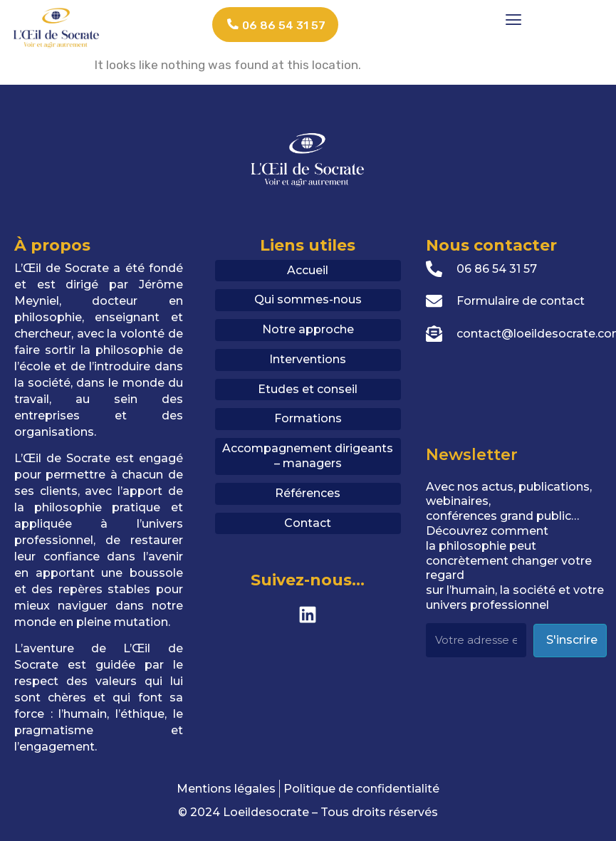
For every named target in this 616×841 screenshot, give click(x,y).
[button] (513, 19)
